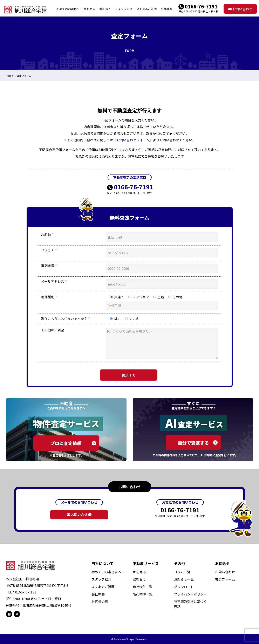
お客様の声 (100, 602)
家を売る (139, 572)
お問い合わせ (240, 9)
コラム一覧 (182, 572)
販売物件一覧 (143, 594)
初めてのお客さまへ (106, 572)
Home (9, 76)
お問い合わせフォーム (133, 140)
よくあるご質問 (103, 587)
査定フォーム (24, 76)
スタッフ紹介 (101, 579)
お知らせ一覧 (184, 579)
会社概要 (98, 594)
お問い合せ (79, 514)
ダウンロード (184, 587)
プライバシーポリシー (190, 594)
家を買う (139, 579)
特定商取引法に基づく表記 (190, 604)
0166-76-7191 (201, 6)
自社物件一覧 (143, 587)
